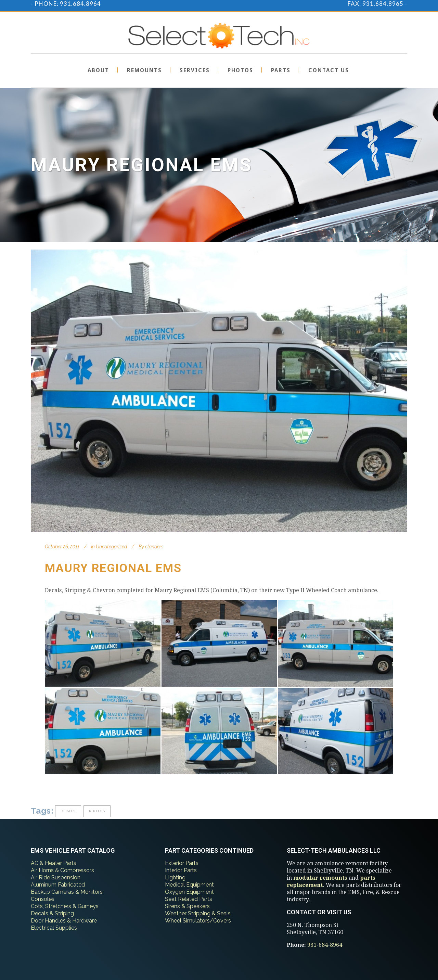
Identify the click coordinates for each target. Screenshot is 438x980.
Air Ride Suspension (56, 877)
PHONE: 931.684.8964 (68, 4)
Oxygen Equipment (189, 892)
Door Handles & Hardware (64, 921)
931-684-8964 (325, 945)
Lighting (175, 877)
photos (97, 811)
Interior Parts (181, 870)
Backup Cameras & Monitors (67, 892)
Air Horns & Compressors (62, 870)
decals (68, 811)
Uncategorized (111, 547)
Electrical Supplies (54, 928)
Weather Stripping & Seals (198, 913)
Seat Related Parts (189, 899)
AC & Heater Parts (54, 863)
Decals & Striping (52, 913)
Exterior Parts (182, 863)
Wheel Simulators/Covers (198, 921)
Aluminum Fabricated (58, 885)
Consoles (43, 899)
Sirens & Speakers (187, 906)
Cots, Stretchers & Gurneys (65, 906)
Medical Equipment (189, 885)
